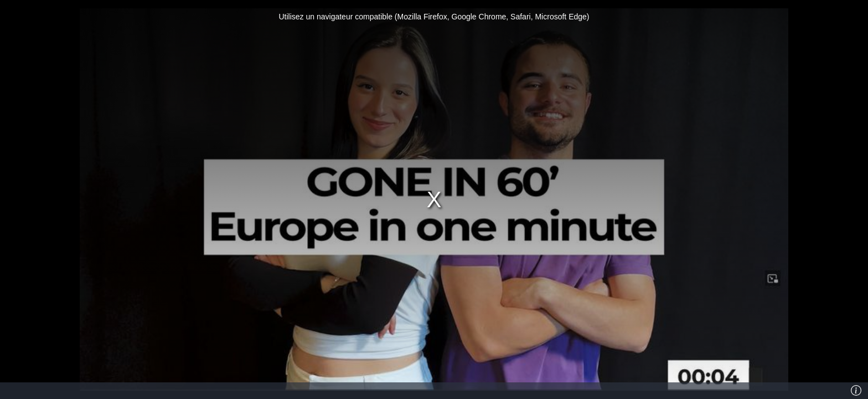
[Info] (856, 391)
